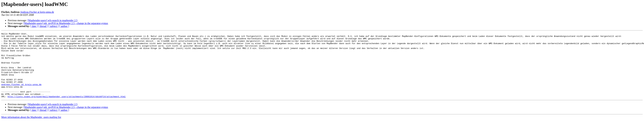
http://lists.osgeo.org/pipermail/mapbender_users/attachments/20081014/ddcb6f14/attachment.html (67, 109)
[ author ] (64, 26)
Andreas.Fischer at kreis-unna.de (37, 12)
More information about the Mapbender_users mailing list (31, 130)
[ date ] (34, 26)
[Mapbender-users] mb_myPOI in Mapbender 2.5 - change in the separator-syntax (66, 23)
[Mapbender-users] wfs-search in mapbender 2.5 (52, 20)
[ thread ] (43, 26)
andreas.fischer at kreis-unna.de (21, 95)
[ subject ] (54, 26)
